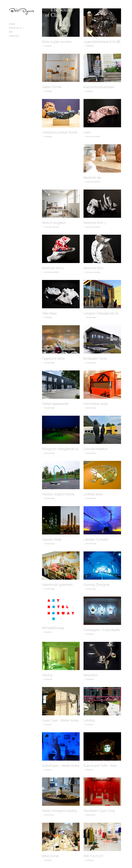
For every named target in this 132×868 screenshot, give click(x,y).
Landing (89, 720)
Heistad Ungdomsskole (58, 494)
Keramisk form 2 (53, 268)
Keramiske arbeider (93, 136)
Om (11, 32)
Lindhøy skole (93, 494)
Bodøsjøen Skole (95, 359)
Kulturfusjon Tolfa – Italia (100, 766)
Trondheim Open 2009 (99, 811)
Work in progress (54, 223)
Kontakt (14, 36)
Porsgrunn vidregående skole (61, 449)
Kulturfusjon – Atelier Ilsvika (61, 766)
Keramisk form (94, 268)
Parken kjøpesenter (55, 404)
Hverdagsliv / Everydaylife (102, 630)
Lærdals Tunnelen (96, 540)
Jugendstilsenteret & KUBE (102, 42)
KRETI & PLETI (94, 856)
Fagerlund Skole (53, 359)
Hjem (12, 24)
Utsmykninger (91, 317)
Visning (47, 675)
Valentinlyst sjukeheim (57, 585)
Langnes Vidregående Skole (102, 313)
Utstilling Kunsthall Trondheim (61, 132)
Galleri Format (52, 87)
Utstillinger (90, 46)
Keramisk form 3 (95, 223)
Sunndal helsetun (96, 449)
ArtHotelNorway (53, 628)
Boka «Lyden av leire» (57, 42)
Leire (87, 132)
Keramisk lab (92, 178)
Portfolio (15, 28)
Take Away (49, 313)
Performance (49, 815)
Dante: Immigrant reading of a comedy (61, 811)
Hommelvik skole (96, 404)
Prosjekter (48, 46)
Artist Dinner (50, 856)
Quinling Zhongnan (97, 585)
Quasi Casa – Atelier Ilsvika (60, 720)
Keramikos (91, 675)
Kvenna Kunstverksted (99, 87)
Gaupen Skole (52, 540)
